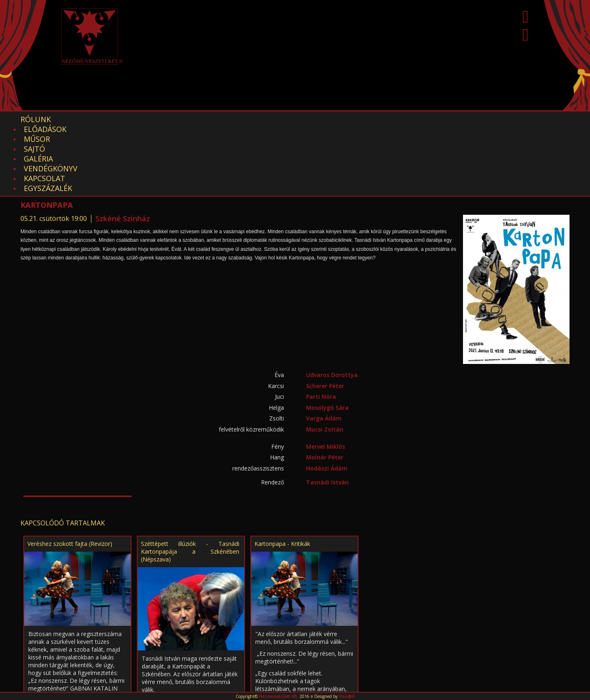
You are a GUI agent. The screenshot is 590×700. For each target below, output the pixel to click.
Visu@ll (347, 696)
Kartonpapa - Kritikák (282, 475)
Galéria (213, 119)
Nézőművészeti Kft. (279, 696)
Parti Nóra (321, 328)
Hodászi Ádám (327, 399)
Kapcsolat (330, 119)
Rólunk (36, 119)
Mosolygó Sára (327, 339)
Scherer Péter (325, 317)
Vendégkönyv (269, 119)
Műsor (135, 119)
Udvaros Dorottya (332, 306)
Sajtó (173, 119)
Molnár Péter (325, 388)
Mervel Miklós (326, 378)
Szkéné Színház (123, 150)
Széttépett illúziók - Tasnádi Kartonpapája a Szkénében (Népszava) (190, 483)
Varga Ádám (324, 349)
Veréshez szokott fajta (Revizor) (70, 475)
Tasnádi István (327, 413)
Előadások (86, 119)
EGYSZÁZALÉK (390, 119)
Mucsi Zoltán (325, 360)
